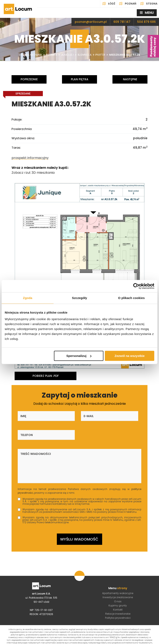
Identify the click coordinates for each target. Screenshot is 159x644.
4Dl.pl (117, 640)
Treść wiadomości (36, 434)
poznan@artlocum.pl (91, 22)
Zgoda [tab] (28, 298)
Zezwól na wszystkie (130, 356)
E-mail (69, 415)
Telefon (113, 415)
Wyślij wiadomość (79, 521)
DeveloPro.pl (145, 640)
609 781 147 (122, 22)
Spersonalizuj (79, 356)
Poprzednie (29, 79)
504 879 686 (146, 22)
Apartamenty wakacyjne (118, 576)
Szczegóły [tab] (79, 298)
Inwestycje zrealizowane (118, 580)
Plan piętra (80, 79)
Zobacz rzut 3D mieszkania (33, 172)
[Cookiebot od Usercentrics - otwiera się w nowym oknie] (136, 286)
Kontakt (118, 593)
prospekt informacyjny (30, 157)
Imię (23, 415)
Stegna (149, 4)
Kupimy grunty (118, 588)
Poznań (127, 4)
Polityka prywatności (118, 601)
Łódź (109, 4)
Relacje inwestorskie (118, 597)
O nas (118, 584)
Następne (130, 79)
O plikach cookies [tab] (131, 298)
